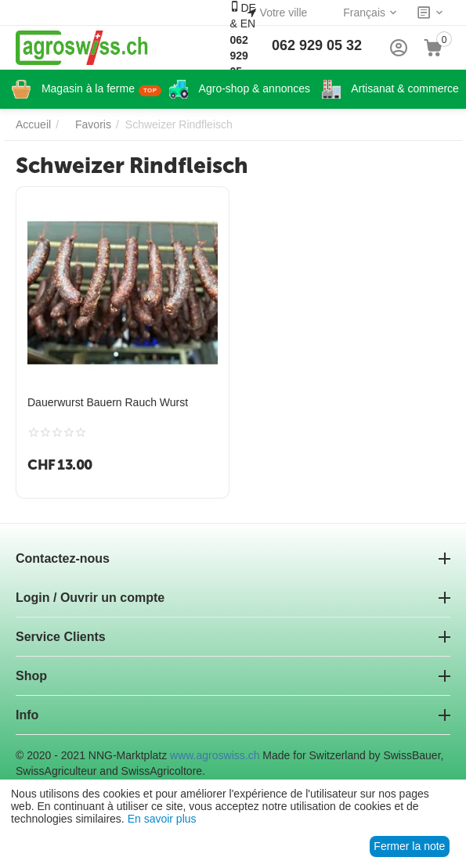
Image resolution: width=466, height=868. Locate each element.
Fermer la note (409, 846)
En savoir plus (162, 819)
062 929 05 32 (317, 45)
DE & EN (242, 47)
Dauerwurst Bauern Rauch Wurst (108, 402)
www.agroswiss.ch (215, 755)
